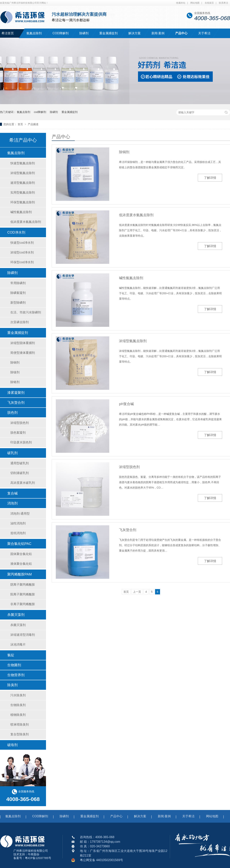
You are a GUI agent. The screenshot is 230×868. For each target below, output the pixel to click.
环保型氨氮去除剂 (23, 202)
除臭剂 (12, 685)
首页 (21, 124)
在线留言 (209, 3)
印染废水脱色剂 (21, 442)
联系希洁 (223, 3)
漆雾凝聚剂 (16, 393)
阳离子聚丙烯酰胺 (23, 594)
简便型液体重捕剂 (23, 353)
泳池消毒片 (18, 644)
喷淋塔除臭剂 (20, 725)
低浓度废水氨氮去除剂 (136, 215)
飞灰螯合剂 (128, 530)
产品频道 (33, 124)
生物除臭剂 (18, 705)
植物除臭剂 (18, 715)
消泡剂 (12, 503)
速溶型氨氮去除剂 (23, 183)
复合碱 (12, 493)
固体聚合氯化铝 (21, 554)
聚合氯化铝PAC (19, 544)
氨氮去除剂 (34, 33)
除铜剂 (124, 152)
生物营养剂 (16, 675)
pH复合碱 (126, 404)
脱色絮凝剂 (18, 433)
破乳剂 (12, 453)
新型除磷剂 (18, 303)
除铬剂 (15, 382)
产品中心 (181, 33)
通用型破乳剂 (20, 463)
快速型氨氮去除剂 (23, 163)
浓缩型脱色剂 (129, 467)
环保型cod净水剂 (22, 262)
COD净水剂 (16, 232)
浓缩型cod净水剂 (22, 252)
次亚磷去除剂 (20, 322)
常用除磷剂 (18, 283)
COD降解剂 (61, 33)
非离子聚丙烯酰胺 (23, 604)
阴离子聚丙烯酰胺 (23, 585)
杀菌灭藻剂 (16, 615)
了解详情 (210, 178)
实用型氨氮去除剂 (23, 192)
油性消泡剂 (18, 523)
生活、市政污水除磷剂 (26, 312)
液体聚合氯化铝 (21, 564)
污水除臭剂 (18, 695)
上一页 (137, 592)
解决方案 (135, 33)
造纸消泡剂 (18, 533)
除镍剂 (15, 372)
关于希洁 (204, 33)
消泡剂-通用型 (20, 514)
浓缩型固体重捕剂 (23, 343)
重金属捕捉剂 (108, 33)
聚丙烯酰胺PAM (20, 574)
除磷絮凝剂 (18, 293)
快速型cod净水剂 (22, 243)
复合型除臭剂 (20, 734)
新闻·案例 (158, 33)
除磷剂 (84, 33)
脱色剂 (12, 413)
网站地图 (195, 3)
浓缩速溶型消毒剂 (23, 635)
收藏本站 (181, 3)
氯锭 (11, 655)
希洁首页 (8, 33)
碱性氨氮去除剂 (131, 278)
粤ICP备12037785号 (38, 858)
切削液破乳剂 (20, 473)
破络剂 (12, 745)
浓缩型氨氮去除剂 (133, 341)
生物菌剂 (14, 665)
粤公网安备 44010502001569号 (101, 860)
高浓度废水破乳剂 (23, 483)
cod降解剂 (40, 112)
